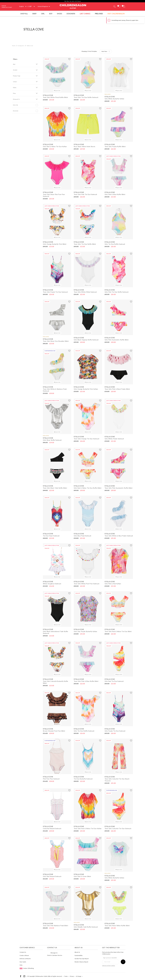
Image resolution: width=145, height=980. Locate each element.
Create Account (7, 7)
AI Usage (79, 976)
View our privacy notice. (109, 965)
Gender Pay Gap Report (82, 959)
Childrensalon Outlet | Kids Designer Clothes (73, 6)
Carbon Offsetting (27, 968)
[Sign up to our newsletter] (123, 962)
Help (21, 965)
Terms (66, 976)
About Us (77, 952)
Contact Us (23, 952)
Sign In (4, 6)
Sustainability (79, 955)
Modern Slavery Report (81, 962)
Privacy (72, 976)
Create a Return (24, 955)
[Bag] (124, 6)
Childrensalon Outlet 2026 (43, 976)
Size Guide (23, 962)
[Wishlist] (120, 6)
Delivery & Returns (25, 959)
